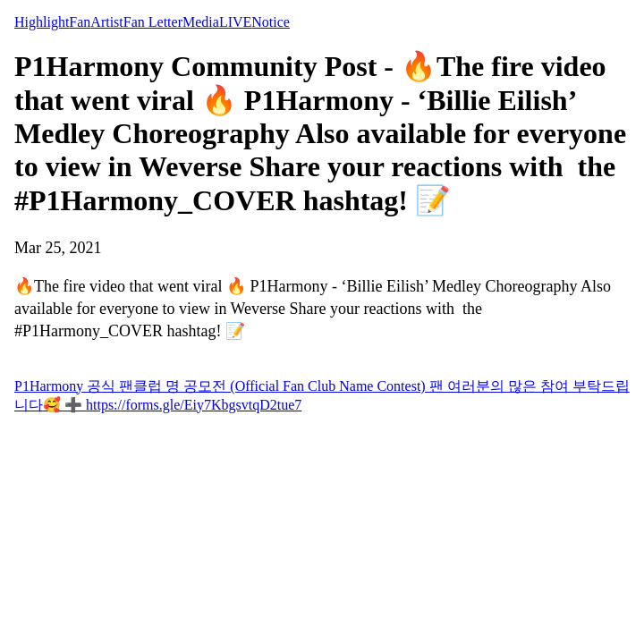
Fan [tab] (80, 22)
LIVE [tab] (235, 22)
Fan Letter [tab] (153, 22)
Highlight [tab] (42, 22)
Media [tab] (201, 22)
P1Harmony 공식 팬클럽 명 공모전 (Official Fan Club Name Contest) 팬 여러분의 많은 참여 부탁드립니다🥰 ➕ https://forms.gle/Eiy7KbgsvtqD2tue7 (322, 395)
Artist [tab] (106, 22)
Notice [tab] (271, 22)
